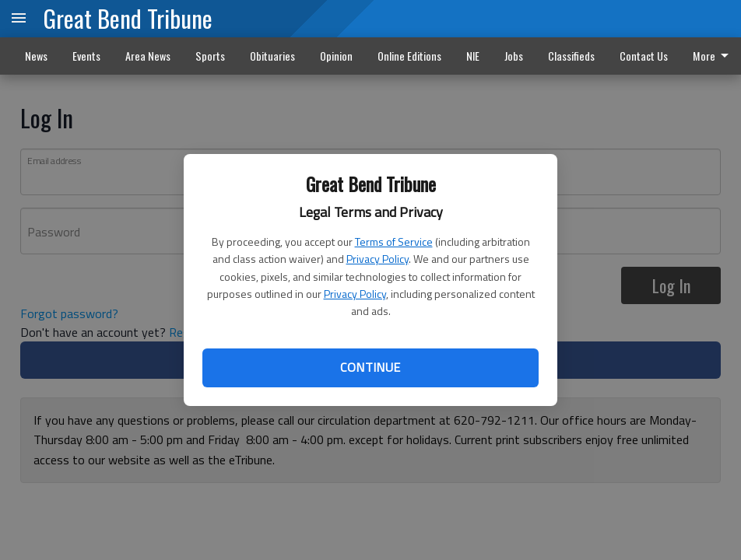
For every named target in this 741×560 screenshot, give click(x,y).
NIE (473, 56)
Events (86, 56)
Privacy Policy (378, 259)
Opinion (336, 56)
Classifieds (571, 56)
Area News (148, 56)
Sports (210, 56)
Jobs (514, 56)
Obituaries (272, 56)
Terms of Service (394, 241)
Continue (370, 367)
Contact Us (644, 56)
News (36, 56)
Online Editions (409, 56)
